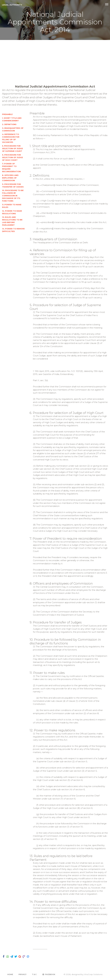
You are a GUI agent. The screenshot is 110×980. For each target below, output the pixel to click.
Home (10, 974)
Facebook (49, 974)
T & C (34, 974)
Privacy (22, 974)
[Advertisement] (55, 61)
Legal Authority (12, 5)
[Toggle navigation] (107, 4)
